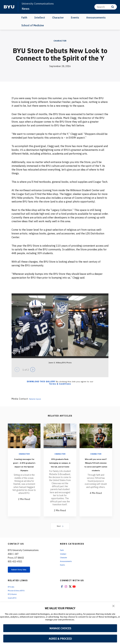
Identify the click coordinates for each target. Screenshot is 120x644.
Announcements (96, 18)
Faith (24, 18)
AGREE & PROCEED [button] (60, 639)
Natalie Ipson (37, 399)
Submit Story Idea (24, 578)
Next (60, 534)
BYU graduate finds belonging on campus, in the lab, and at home (60, 466)
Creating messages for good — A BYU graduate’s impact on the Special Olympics (24, 470)
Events (75, 18)
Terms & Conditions (60, 384)
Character (58, 18)
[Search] (106, 7)
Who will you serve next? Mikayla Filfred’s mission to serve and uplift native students (96, 470)
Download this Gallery (41, 381)
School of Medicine (33, 25)
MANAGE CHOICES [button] (60, 628)
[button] (114, 607)
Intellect (40, 18)
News (26, 8)
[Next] (33, 370)
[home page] (9, 7)
